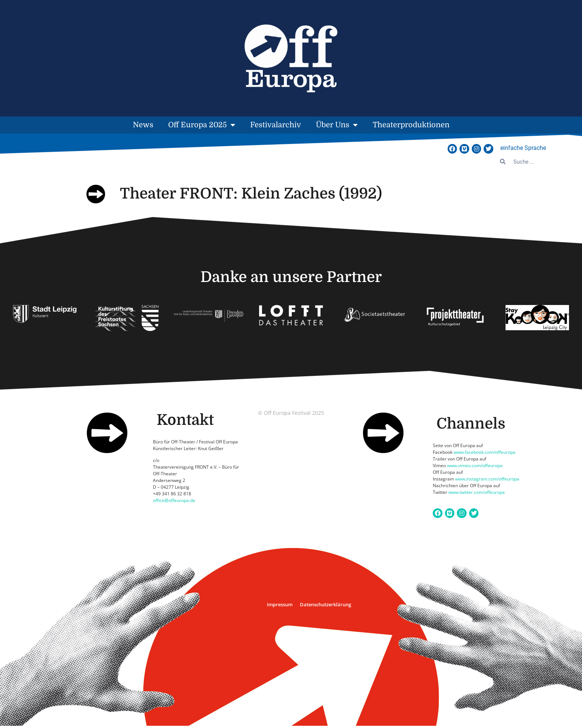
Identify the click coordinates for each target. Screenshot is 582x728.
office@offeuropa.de (174, 500)
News (143, 125)
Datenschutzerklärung (326, 604)
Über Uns (337, 125)
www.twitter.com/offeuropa (477, 492)
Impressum (280, 604)
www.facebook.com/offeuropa (485, 452)
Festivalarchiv (276, 125)
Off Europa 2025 (202, 125)
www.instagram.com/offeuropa (487, 479)
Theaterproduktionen (411, 125)
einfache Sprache (523, 148)
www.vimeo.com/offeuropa (475, 465)
